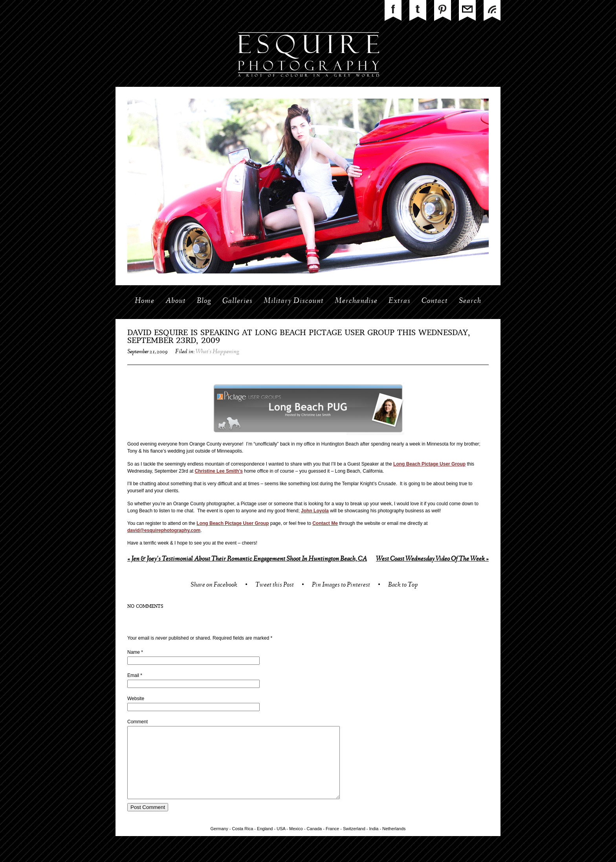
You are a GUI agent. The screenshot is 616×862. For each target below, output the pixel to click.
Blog (204, 301)
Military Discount (294, 301)
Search (470, 301)
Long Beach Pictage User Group (429, 464)
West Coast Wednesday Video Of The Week (432, 559)
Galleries (237, 301)
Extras (400, 301)
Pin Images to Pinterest (341, 586)
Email (133, 675)
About (176, 301)
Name (134, 652)
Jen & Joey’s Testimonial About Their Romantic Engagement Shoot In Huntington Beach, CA (247, 559)
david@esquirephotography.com (164, 530)
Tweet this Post (275, 586)
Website (136, 699)
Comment (137, 722)
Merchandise (356, 301)
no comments (145, 607)
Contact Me (325, 523)
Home (145, 301)
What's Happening (217, 352)
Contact (435, 301)
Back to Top (403, 586)
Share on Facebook (214, 586)
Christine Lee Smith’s (219, 471)
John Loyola (315, 511)
